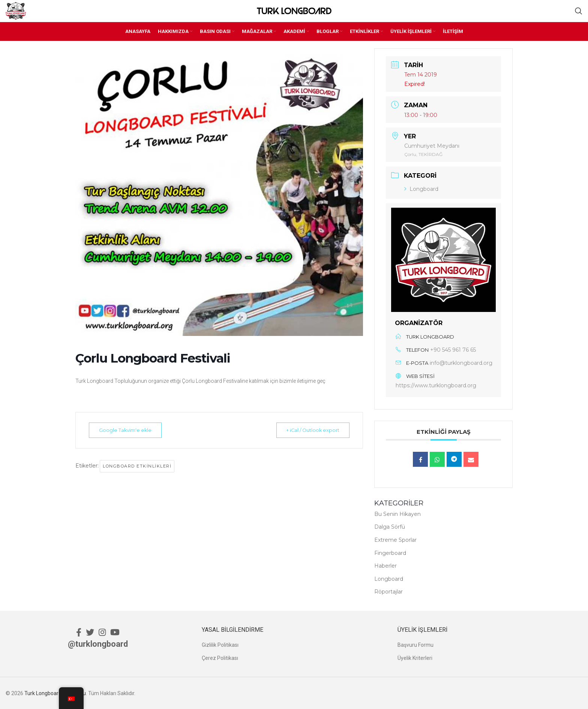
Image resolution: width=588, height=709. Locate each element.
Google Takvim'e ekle (129, 430)
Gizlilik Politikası (220, 645)
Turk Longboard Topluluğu (55, 693)
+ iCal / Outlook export (309, 430)
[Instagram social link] (102, 632)
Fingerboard (390, 553)
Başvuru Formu (415, 645)
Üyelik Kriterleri (415, 658)
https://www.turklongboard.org (436, 385)
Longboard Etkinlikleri (137, 466)
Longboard (421, 189)
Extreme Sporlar (395, 540)
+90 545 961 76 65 (453, 350)
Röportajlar (388, 592)
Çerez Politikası (220, 658)
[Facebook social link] (79, 632)
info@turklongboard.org (461, 363)
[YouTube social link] (115, 632)
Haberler (385, 566)
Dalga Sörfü (390, 527)
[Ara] (579, 11)
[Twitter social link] (90, 632)
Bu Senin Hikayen (397, 514)
